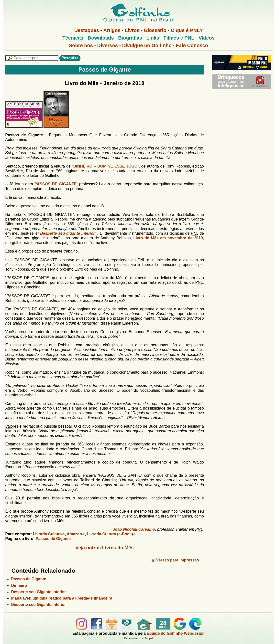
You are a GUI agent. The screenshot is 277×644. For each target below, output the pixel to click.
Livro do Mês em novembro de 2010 (168, 238)
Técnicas (73, 38)
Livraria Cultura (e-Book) (111, 534)
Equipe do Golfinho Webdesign (176, 633)
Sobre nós (81, 45)
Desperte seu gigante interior (67, 233)
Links (153, 38)
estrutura (171, 354)
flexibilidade (16, 503)
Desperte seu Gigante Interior (39, 592)
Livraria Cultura (49, 534)
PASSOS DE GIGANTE (55, 184)
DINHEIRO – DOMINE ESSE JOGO (105, 166)
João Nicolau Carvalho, (135, 529)
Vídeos (207, 38)
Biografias (130, 38)
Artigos (112, 30)
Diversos (108, 45)
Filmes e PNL (179, 38)
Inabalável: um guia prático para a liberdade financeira (62, 598)
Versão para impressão (175, 560)
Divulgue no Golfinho (147, 45)
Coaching (32, 287)
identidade (45, 449)
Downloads (101, 38)
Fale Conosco (192, 45)
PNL (195, 233)
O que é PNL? (187, 30)
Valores (12, 426)
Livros (132, 30)
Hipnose (13, 287)
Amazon (76, 534)
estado (137, 318)
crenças (91, 332)
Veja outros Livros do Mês (105, 548)
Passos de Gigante (53, 539)
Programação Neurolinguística (54, 265)
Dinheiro (19, 586)
